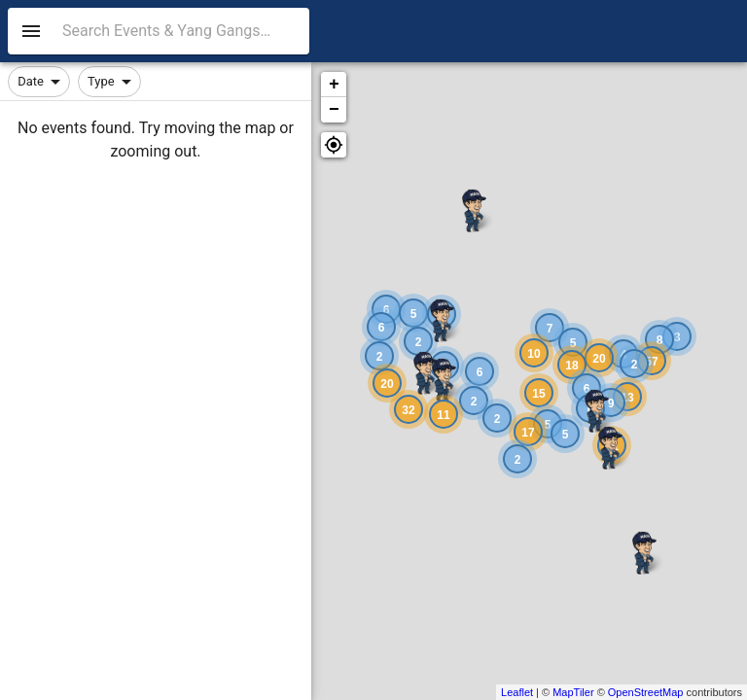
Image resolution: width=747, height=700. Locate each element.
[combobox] (182, 31)
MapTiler (573, 692)
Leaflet (517, 692)
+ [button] (334, 85)
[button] (334, 145)
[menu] (31, 31)
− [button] (334, 110)
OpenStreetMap (646, 692)
